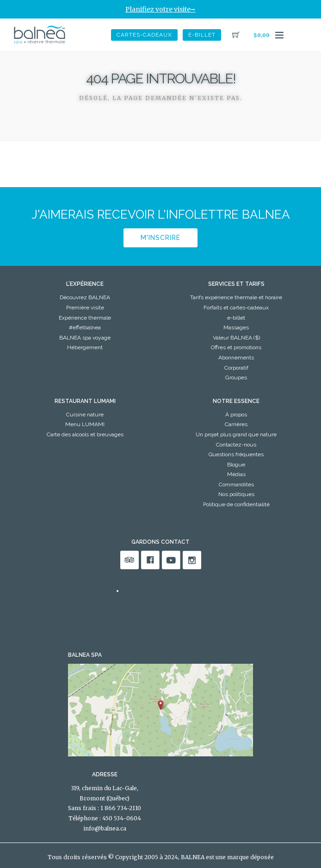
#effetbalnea (85, 327)
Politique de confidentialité (236, 504)
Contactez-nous (236, 445)
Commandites (236, 484)
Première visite (85, 308)
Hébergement (85, 347)
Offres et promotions (236, 347)
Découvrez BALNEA (85, 297)
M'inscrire (160, 238)
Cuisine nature (85, 415)
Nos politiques (236, 494)
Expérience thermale (85, 318)
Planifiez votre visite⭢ (160, 9)
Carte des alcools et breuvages (85, 434)
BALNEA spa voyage (85, 338)
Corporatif (236, 368)
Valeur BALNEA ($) (236, 338)
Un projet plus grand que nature (236, 434)
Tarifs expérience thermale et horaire (236, 297)
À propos (236, 415)
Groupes (236, 377)
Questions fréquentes (236, 454)
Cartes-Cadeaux (144, 35)
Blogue (236, 465)
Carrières (236, 424)
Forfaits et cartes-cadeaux (236, 308)
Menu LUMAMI (85, 424)
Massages (236, 327)
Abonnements (236, 358)
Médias (236, 474)
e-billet (202, 35)
